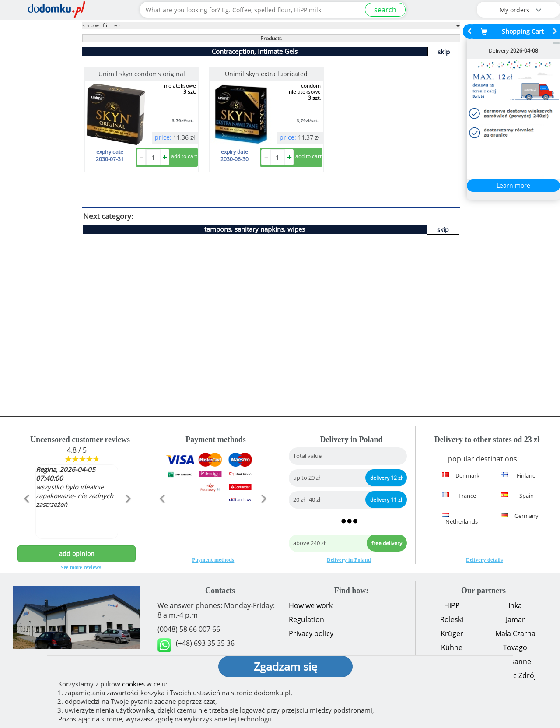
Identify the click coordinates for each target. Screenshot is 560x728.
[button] (26, 517)
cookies (133, 684)
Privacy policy (311, 633)
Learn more (513, 185)
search (385, 10)
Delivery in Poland (349, 560)
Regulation (306, 619)
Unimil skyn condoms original (142, 74)
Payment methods (213, 560)
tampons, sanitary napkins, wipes (255, 229)
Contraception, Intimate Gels (255, 51)
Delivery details (484, 560)
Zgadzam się (285, 666)
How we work (311, 605)
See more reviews (81, 567)
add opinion (77, 554)
